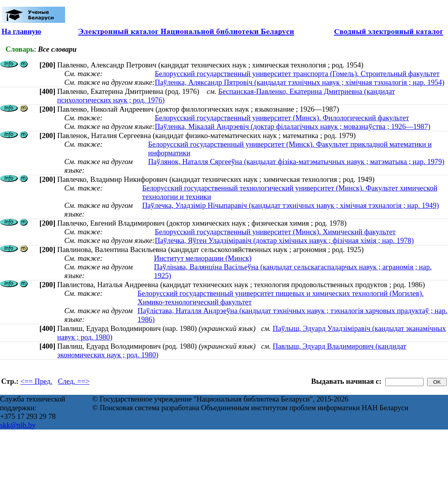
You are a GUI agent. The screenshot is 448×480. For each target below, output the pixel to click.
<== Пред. (36, 381)
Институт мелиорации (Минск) (203, 258)
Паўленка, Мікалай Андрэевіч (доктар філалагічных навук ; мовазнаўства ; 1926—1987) (292, 126)
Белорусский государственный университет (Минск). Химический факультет (275, 232)
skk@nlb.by (18, 425)
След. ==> (74, 381)
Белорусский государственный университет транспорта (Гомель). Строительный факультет (297, 74)
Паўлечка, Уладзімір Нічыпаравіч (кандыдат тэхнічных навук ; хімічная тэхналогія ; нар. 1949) (290, 205)
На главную (21, 31)
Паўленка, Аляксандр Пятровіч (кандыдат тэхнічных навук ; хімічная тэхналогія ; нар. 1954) (299, 82)
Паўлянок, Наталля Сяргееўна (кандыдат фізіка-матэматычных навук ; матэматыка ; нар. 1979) (296, 162)
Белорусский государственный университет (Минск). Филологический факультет (282, 118)
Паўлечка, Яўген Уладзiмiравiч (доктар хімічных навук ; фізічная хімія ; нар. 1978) (284, 240)
